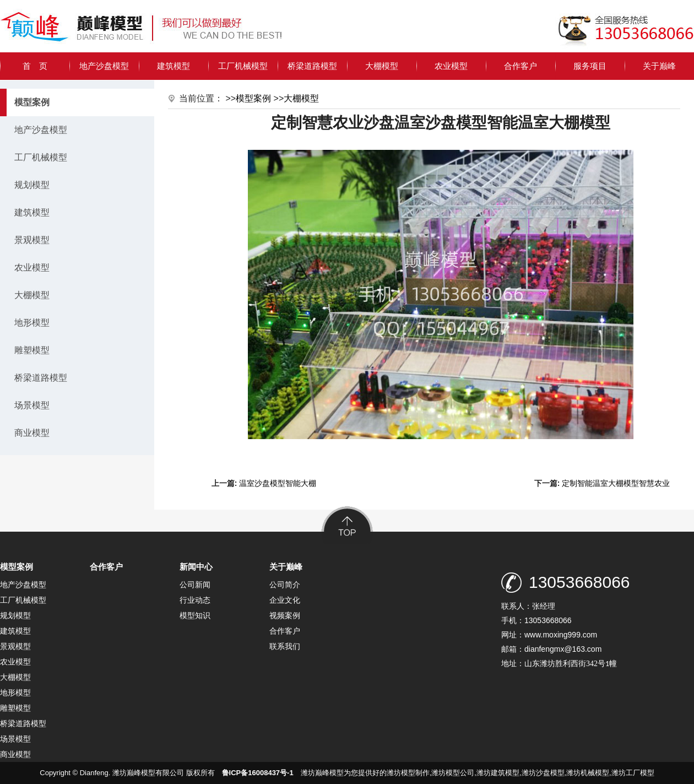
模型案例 (253, 98)
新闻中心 (196, 567)
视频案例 (285, 615)
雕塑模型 (32, 350)
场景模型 (32, 405)
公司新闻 (195, 585)
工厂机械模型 (243, 66)
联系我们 (285, 646)
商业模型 (32, 433)
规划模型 (32, 185)
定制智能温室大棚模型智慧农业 (616, 483)
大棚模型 (382, 66)
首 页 (35, 66)
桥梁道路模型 (312, 66)
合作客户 (520, 66)
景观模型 (32, 240)
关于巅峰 (659, 66)
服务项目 (590, 66)
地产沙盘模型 (104, 66)
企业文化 (285, 600)
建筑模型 (173, 66)
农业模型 (451, 66)
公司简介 (285, 585)
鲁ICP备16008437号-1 (258, 773)
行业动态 (195, 600)
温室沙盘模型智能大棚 (278, 483)
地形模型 (32, 323)
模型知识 (195, 615)
